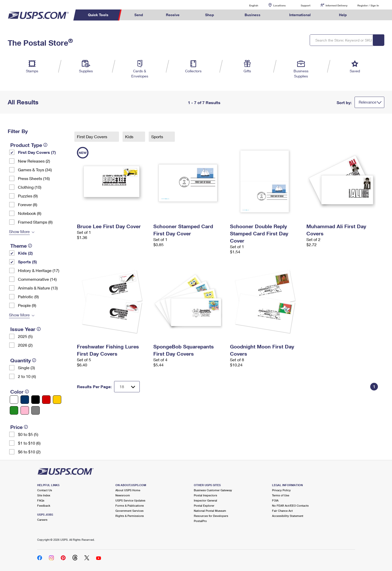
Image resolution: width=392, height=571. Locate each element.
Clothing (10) (30, 187)
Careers (42, 520)
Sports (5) (27, 262)
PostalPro (200, 521)
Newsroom (123, 495)
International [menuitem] (300, 15)
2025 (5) (25, 336)
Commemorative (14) (37, 279)
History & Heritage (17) (39, 270)
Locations (279, 5)
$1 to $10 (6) (29, 443)
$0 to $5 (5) (28, 434)
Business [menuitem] (253, 15)
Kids (130, 137)
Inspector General (205, 500)
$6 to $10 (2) (29, 452)
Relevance (368, 102)
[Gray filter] (36, 410)
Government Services (129, 511)
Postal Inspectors (205, 495)
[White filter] (14, 400)
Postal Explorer (204, 505)
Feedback (44, 505)
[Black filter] (36, 400)
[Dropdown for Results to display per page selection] (127, 387)
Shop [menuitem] (210, 15)
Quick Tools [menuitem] (98, 15)
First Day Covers (93, 137)
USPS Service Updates (130, 500)
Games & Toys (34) (35, 170)
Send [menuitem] (139, 15)
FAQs (41, 500)
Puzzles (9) (28, 196)
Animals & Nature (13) (38, 288)
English (248, 5)
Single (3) (26, 368)
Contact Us (45, 490)
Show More (19, 231)
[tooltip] (45, 145)
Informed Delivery (336, 5)
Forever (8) (28, 204)
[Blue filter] (25, 400)
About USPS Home (128, 490)
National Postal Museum (210, 511)
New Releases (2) (34, 161)
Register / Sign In (368, 5)
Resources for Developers (211, 516)
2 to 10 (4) (27, 376)
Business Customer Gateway (213, 490)
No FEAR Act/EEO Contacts (290, 505)
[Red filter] (46, 400)
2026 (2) (25, 345)
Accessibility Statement (288, 516)
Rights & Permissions (130, 516)
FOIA (275, 500)
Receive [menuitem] (173, 15)
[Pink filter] (25, 410)
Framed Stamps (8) (35, 222)
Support (306, 5)
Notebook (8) (30, 213)
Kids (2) (25, 253)
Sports (158, 137)
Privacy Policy (281, 490)
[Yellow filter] (57, 400)
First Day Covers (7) (37, 152)
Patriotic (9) (28, 297)
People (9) (27, 305)
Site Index (44, 495)
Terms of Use (281, 495)
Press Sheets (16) (34, 178)
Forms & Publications (130, 505)
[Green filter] (14, 410)
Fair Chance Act (282, 511)
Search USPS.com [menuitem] (368, 15)
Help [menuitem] (343, 15)
